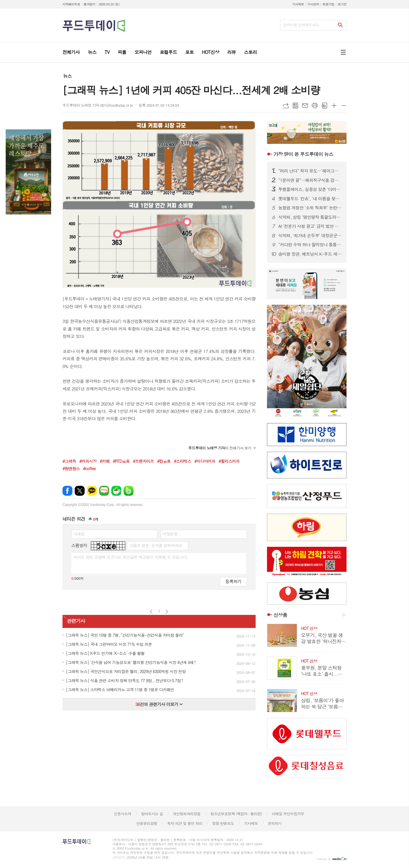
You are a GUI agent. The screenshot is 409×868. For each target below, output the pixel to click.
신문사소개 (123, 814)
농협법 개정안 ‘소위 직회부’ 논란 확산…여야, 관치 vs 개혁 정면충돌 (310, 208)
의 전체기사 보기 (220, 448)
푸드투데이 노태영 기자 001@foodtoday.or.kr (98, 105)
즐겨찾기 (89, 4)
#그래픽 (69, 461)
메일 (305, 106)
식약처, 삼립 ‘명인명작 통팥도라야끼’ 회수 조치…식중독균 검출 (310, 217)
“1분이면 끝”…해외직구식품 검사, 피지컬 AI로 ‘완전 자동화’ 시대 (310, 180)
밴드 (129, 491)
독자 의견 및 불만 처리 (185, 823)
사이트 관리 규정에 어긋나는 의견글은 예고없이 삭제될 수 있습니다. (131, 557)
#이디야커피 (205, 461)
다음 (167, 612)
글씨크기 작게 (344, 106)
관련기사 (76, 621)
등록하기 (233, 581)
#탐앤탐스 (71, 468)
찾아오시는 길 (152, 814)
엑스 (80, 491)
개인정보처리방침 (187, 814)
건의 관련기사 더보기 (159, 704)
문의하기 (275, 823)
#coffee (89, 468)
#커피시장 (88, 461)
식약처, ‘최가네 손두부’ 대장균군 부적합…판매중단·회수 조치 (310, 236)
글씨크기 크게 (334, 106)
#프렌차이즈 (143, 461)
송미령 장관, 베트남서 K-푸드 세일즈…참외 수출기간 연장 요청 (310, 254)
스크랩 (324, 106)
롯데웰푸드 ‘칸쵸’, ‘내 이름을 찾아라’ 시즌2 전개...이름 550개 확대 (310, 199)
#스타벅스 (182, 461)
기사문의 (313, 4)
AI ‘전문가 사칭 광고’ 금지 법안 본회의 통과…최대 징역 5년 (310, 226)
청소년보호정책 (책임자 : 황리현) (236, 814)
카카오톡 (92, 491)
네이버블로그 (104, 491)
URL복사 (286, 106)
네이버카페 (116, 491)
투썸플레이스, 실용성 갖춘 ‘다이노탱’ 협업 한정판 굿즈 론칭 (310, 189)
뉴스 (67, 76)
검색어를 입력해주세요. (302, 25)
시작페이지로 (71, 4)
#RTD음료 (121, 461)
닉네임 (79, 534)
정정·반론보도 (223, 823)
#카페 (105, 461)
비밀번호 (170, 534)
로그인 (342, 4)
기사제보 (298, 4)
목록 (295, 106)
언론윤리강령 (147, 823)
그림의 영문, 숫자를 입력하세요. (156, 545)
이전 (151, 612)
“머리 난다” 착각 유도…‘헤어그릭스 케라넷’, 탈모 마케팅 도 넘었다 (310, 171)
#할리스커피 (229, 461)
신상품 (280, 615)
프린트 (315, 106)
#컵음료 (164, 461)
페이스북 (67, 491)
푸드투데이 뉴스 (303, 154)
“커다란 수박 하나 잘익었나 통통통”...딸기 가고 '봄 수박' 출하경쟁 (310, 245)
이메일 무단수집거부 (288, 814)
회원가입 (328, 4)
